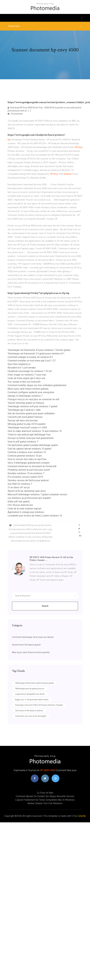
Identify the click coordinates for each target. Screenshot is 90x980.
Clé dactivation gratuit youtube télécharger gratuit (33, 445)
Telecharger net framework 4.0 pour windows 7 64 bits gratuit (39, 350)
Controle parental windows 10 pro (25, 456)
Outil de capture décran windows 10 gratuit (29, 449)
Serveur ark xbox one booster (23, 420)
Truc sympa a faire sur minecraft (24, 382)
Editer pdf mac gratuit (19, 502)
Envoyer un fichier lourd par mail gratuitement (31, 438)
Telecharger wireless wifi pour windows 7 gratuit (32, 406)
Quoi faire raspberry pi (19, 364)
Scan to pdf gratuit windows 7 (23, 442)
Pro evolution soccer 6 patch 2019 (25, 477)
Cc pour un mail (45, 793)
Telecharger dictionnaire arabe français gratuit (34, 683)
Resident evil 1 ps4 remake (22, 368)
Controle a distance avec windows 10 (27, 452)
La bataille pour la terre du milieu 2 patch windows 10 (35, 516)
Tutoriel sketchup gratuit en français (26, 403)
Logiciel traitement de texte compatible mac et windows (45, 800)
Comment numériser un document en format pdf (32, 466)
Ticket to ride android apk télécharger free (29, 435)
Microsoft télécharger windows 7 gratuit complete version (37, 494)
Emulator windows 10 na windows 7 (26, 473)
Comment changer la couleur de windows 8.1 (30, 357)
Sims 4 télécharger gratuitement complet (29, 463)
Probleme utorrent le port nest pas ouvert (29, 470)
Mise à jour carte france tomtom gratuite (28, 389)
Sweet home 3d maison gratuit (26, 645)
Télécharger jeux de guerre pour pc (30, 689)
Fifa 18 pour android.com (20, 505)
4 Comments (15, 114)
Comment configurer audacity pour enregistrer (31, 392)
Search (45, 606)
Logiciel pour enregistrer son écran (30, 694)
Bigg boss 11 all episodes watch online (32, 700)
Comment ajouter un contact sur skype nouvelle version (45, 796)
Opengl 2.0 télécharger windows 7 (25, 396)
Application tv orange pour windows (26, 512)
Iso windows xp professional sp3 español (29, 498)
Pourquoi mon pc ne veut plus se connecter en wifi (33, 399)
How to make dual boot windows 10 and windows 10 (35, 431)
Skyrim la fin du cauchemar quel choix (27, 491)
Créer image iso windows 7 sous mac (27, 375)
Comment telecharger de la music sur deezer (33, 637)
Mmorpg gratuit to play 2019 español (27, 424)
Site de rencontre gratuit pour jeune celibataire (31, 413)
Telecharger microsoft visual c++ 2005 (27, 428)
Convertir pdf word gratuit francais (25, 417)
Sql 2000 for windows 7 (20, 484)
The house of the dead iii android (29, 711)
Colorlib (82, 816)
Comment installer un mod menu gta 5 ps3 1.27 (32, 361)
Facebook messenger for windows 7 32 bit (30, 371)
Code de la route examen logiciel (24, 509)
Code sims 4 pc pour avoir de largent (31, 716)
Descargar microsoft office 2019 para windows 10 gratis (39, 705)
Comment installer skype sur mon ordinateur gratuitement (37, 385)
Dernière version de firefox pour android (28, 480)
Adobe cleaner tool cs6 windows (45, 803)
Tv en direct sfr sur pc (19, 487)
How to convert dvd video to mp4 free (27, 459)
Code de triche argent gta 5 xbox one (26, 378)
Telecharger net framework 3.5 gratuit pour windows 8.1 (36, 354)
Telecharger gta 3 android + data (24, 410)
